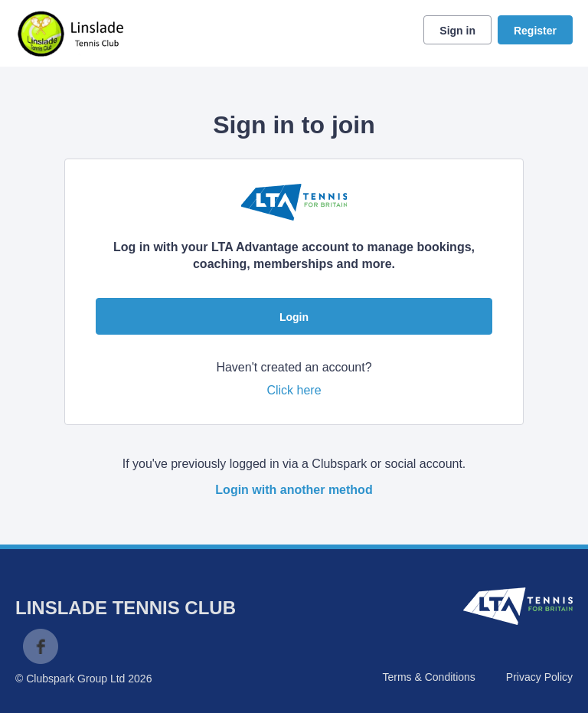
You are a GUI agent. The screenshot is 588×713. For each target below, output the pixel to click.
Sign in (457, 31)
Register (535, 31)
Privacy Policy (539, 677)
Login (294, 317)
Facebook (41, 646)
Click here (294, 390)
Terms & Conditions (428, 677)
